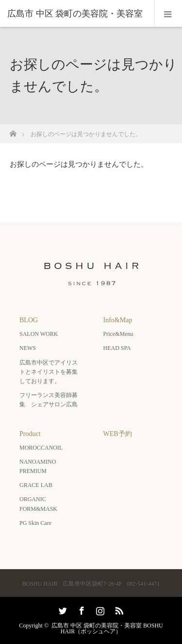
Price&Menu (118, 334)
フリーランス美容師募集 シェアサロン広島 (49, 400)
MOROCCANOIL (41, 448)
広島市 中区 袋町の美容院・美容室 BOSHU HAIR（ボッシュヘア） (107, 628)
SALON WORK (39, 334)
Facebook (81, 609)
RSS (118, 609)
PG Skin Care (35, 523)
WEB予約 (118, 434)
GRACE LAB (36, 485)
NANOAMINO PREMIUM (38, 466)
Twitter (62, 609)
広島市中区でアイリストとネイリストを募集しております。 (49, 372)
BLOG (29, 320)
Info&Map (118, 320)
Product (30, 434)
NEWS (28, 348)
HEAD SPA (117, 348)
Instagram (99, 609)
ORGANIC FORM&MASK (38, 504)
